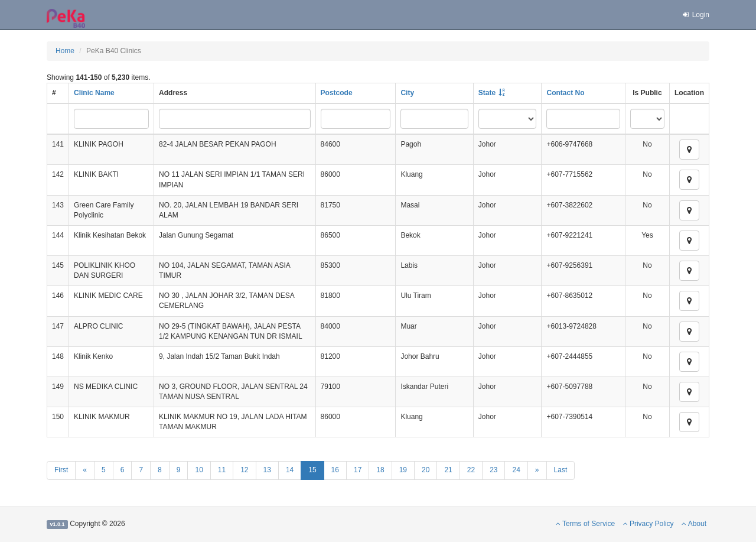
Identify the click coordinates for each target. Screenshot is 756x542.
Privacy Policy (649, 524)
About (694, 524)
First (61, 470)
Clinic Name (94, 93)
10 (199, 470)
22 (471, 470)
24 (516, 470)
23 (493, 470)
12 (244, 470)
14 (290, 470)
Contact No (565, 93)
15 (312, 470)
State (487, 93)
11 (222, 470)
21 (448, 470)
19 (403, 470)
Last (561, 470)
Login (695, 15)
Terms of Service (585, 524)
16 (335, 470)
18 (380, 470)
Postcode (337, 93)
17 (358, 470)
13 (267, 470)
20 (426, 470)
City (407, 93)
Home (65, 51)
